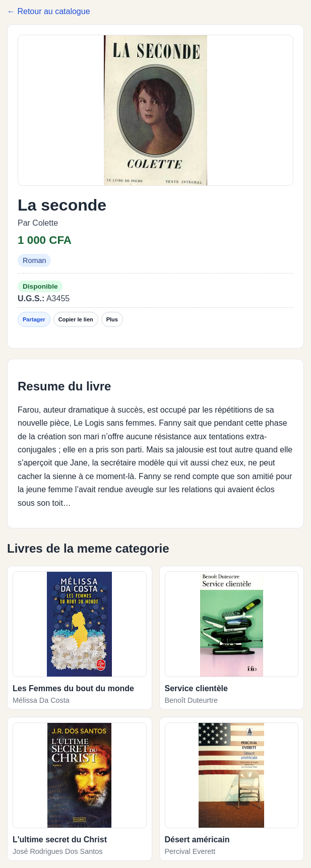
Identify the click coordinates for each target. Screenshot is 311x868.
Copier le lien (76, 319)
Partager (34, 319)
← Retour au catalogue (49, 11)
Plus (112, 319)
